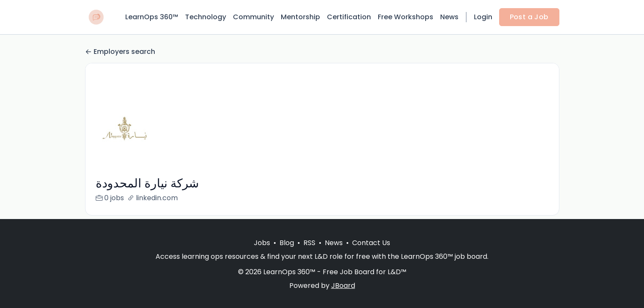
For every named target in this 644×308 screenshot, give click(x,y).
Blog (287, 243)
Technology (206, 17)
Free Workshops (406, 17)
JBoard (343, 286)
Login (483, 17)
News (449, 17)
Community (253, 17)
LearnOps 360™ (152, 17)
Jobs (262, 243)
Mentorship (300, 17)
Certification (349, 17)
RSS (309, 243)
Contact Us (371, 243)
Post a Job (529, 17)
